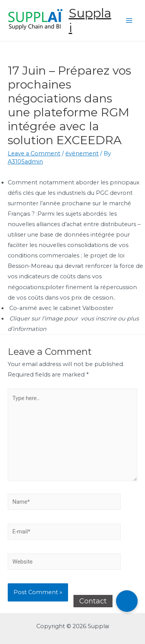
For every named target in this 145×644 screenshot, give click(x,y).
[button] (127, 601)
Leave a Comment (34, 153)
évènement (82, 153)
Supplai (90, 20)
